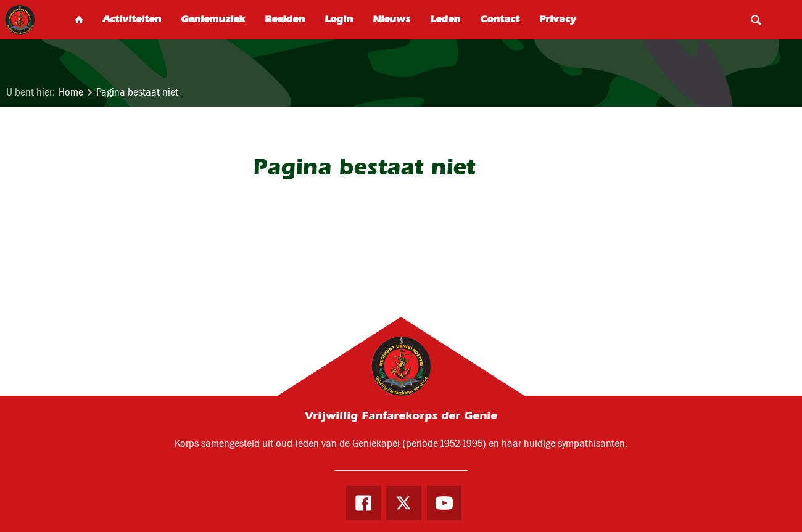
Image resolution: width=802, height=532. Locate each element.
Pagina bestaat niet (137, 92)
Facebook (363, 503)
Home (71, 92)
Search (756, 20)
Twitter (403, 503)
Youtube (444, 503)
